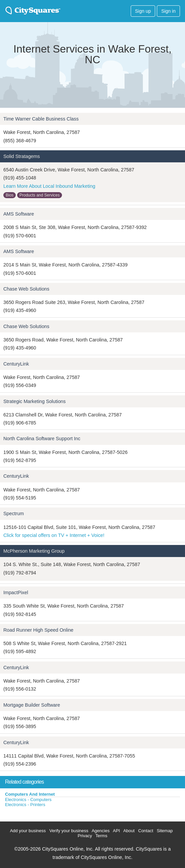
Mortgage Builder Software (32, 705)
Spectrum (14, 514)
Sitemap (165, 831)
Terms (101, 836)
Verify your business (69, 831)
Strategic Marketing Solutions (35, 401)
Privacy (85, 836)
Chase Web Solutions (26, 289)
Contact (146, 831)
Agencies (100, 831)
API (116, 831)
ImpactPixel (16, 593)
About (129, 831)
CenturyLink (16, 364)
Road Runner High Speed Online (38, 630)
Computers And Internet (30, 794)
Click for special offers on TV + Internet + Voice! (54, 535)
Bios (10, 195)
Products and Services (40, 195)
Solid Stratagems (22, 156)
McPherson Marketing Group (34, 551)
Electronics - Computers (28, 800)
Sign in (168, 11)
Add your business (28, 831)
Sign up (143, 11)
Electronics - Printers (25, 805)
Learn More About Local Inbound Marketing (49, 186)
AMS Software (19, 214)
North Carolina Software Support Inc (42, 439)
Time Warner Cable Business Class (41, 119)
